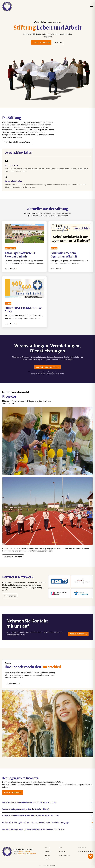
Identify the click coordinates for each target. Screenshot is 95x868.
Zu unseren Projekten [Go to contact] (13, 557)
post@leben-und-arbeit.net (27, 854)
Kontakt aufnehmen (41, 42)
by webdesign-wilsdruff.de (48, 865)
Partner (47, 859)
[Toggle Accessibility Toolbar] (91, 856)
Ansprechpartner (65, 855)
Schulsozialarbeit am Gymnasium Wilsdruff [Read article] (64, 255)
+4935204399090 (25, 852)
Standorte (48, 852)
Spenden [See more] (59, 42)
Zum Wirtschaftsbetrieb (47, 367)
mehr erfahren (11, 269)
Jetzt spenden (13, 683)
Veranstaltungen (10, 248)
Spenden (62, 852)
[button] (47, 802)
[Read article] (25, 233)
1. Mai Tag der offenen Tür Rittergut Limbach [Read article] (20, 255)
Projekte (47, 855)
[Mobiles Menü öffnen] (91, 6)
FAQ (61, 848)
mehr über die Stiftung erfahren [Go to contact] (17, 142)
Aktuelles (54, 248)
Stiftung (47, 848)
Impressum (82, 848)
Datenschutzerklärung (86, 852)
